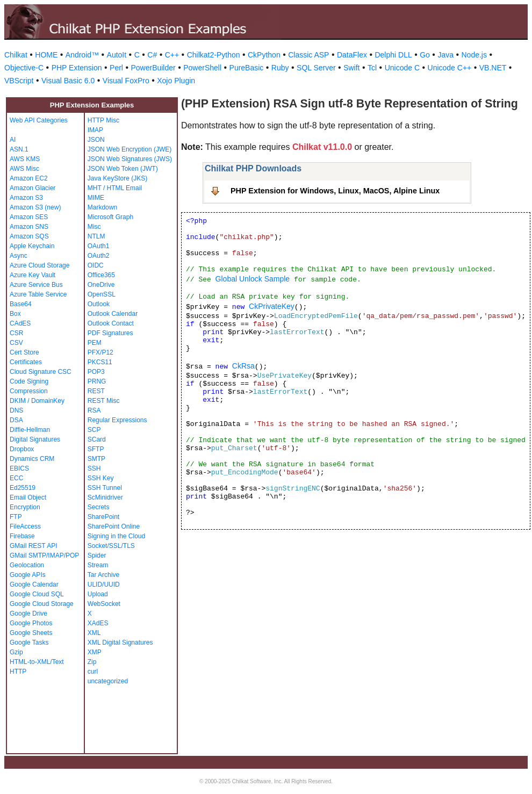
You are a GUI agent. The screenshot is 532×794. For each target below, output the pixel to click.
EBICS (19, 468)
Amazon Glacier (33, 188)
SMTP (96, 459)
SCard (97, 439)
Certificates (26, 362)
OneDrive (101, 285)
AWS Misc (24, 169)
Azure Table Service (38, 294)
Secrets (99, 507)
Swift (351, 68)
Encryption (25, 507)
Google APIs (28, 575)
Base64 (21, 304)
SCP (94, 430)
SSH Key (101, 478)
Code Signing (29, 381)
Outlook (99, 304)
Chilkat (16, 55)
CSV (16, 343)
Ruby (280, 68)
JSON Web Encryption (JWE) (130, 149)
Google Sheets (31, 633)
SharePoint (103, 517)
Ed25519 (23, 488)
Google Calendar (34, 584)
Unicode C (402, 68)
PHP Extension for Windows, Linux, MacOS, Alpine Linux (335, 191)
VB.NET (493, 68)
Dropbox (22, 449)
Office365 (101, 275)
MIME (96, 198)
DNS (16, 410)
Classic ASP (308, 55)
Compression (29, 391)
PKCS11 (100, 362)
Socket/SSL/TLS (111, 546)
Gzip (16, 652)
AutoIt (117, 55)
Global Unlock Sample (253, 279)
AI (13, 140)
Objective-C (24, 68)
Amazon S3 (26, 198)
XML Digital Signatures (120, 643)
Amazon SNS (29, 227)
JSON (96, 140)
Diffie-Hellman (30, 430)
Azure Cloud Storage (39, 265)
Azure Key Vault (33, 275)
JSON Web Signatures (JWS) (130, 159)
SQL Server (316, 68)
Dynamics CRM (32, 459)
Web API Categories (39, 120)
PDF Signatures (110, 333)
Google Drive (28, 613)
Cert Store (24, 352)
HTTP (18, 672)
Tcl (372, 68)
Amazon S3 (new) (35, 207)
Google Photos (31, 623)
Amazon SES (29, 217)
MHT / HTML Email (115, 188)
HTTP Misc (103, 120)
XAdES (98, 623)
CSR (16, 333)
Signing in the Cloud (116, 536)
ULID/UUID (104, 584)
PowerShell (202, 68)
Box (15, 314)
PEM (95, 343)
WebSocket (104, 604)
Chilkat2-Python (214, 55)
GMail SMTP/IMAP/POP (44, 555)
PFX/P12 (100, 352)
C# (152, 55)
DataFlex (352, 55)
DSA (16, 420)
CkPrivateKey (272, 306)
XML (94, 633)
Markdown (102, 207)
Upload (98, 594)
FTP (16, 517)
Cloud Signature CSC (41, 372)
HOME (46, 55)
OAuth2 (99, 256)
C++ (172, 55)
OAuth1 (99, 246)
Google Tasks (29, 643)
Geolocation (27, 565)
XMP (95, 652)
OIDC (96, 265)
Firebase (22, 536)
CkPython (264, 55)
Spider (97, 555)
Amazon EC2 (29, 178)
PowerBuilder (153, 68)
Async (19, 256)
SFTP (96, 449)
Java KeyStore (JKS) (117, 178)
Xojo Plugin (176, 81)
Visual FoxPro (126, 81)
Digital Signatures (35, 439)
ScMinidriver (105, 497)
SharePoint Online (114, 526)
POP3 (96, 372)
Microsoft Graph (110, 217)
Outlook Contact (111, 323)
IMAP (95, 130)
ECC (16, 478)
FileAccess (25, 526)
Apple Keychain (32, 246)
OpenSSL (102, 294)
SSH (94, 468)
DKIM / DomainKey (37, 401)
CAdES (20, 323)
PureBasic (247, 68)
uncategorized (108, 681)
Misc (94, 227)
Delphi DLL (393, 55)
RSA (94, 410)
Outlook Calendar (113, 314)
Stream (98, 565)
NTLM (96, 236)
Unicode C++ (450, 68)
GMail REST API (33, 546)
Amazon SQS (29, 236)
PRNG (97, 381)
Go (425, 55)
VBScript (19, 81)
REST (96, 391)
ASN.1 (19, 149)
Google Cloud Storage (42, 604)
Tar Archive (103, 575)
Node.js (474, 55)
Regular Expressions (117, 420)
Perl (116, 68)
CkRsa (243, 366)
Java (445, 55)
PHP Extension (77, 68)
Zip (92, 662)
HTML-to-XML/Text (37, 662)
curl (93, 672)
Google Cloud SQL (37, 594)
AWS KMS (25, 159)
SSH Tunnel (105, 488)
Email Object (28, 497)
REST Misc (104, 401)
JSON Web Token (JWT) (123, 169)
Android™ (82, 55)
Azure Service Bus (36, 285)
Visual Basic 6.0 (68, 81)
